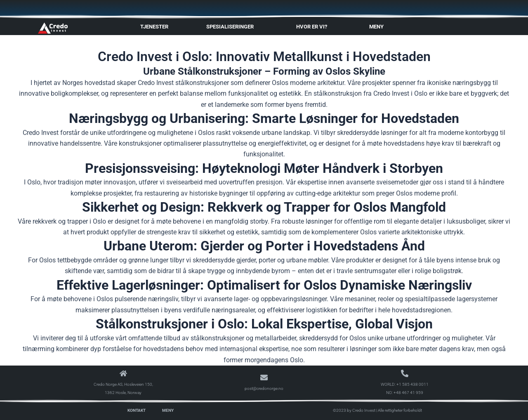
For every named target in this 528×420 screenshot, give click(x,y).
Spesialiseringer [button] (232, 27)
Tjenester (154, 27)
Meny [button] (378, 27)
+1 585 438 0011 (412, 384)
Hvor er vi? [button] (314, 27)
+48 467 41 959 (408, 393)
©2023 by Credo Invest (354, 410)
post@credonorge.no (264, 388)
